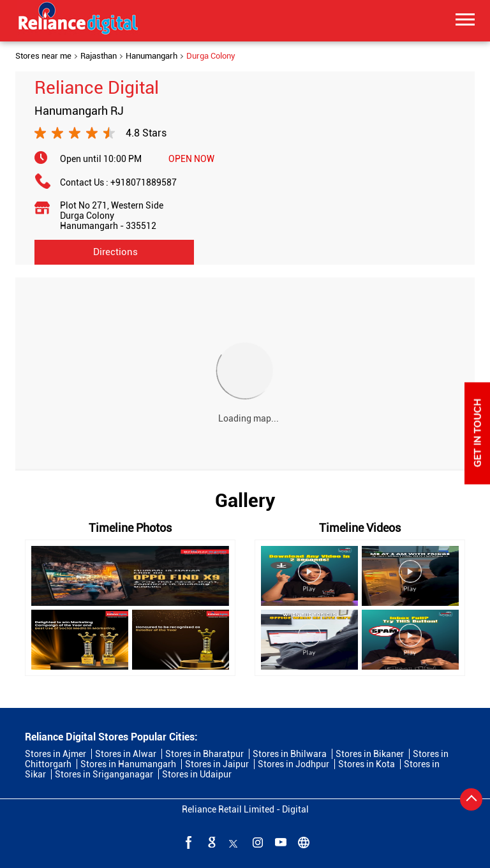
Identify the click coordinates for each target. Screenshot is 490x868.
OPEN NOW (191, 159)
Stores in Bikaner (370, 754)
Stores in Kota (367, 764)
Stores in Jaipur (217, 764)
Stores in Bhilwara (290, 754)
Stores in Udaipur (197, 774)
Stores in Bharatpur (204, 754)
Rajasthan (99, 56)
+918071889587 (144, 182)
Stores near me (43, 56)
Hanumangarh (152, 56)
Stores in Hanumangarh (128, 764)
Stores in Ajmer (56, 754)
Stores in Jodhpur (293, 764)
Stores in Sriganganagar (104, 774)
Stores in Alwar (126, 754)
